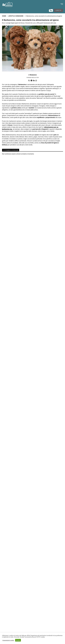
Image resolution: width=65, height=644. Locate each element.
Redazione (33, 75)
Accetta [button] (18, 640)
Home (4, 16)
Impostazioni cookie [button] (8, 640)
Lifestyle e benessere (16, 16)
